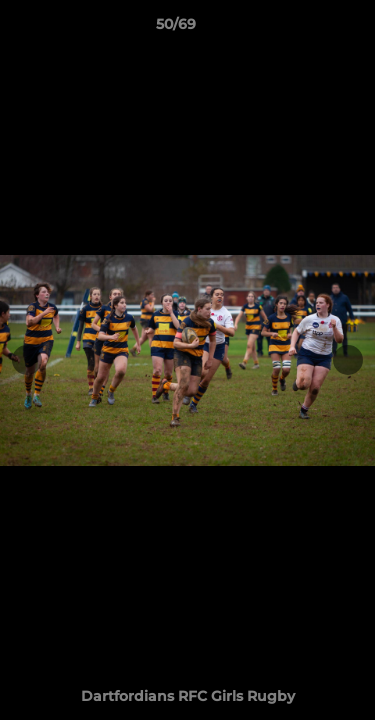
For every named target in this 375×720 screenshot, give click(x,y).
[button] (303, 29)
